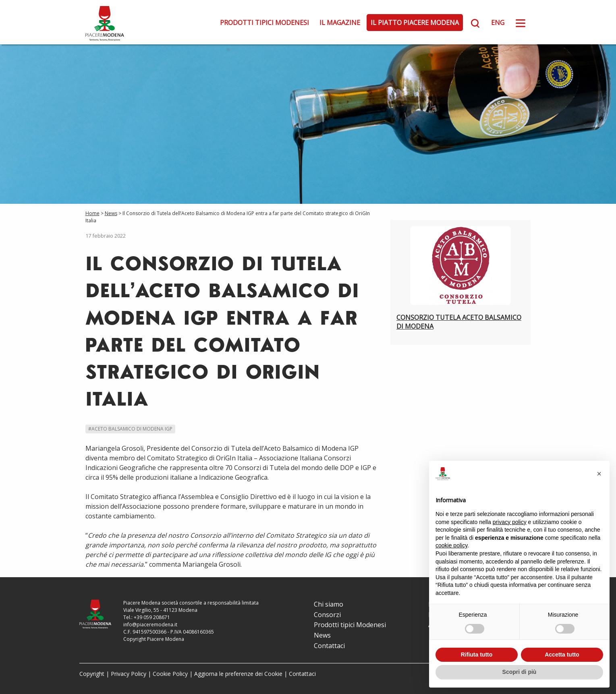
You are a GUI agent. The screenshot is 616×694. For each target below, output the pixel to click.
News (111, 213)
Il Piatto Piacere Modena (415, 23)
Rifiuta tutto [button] (477, 655)
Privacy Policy (129, 674)
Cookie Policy (170, 674)
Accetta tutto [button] (562, 655)
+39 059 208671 (152, 617)
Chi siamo (329, 604)
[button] (599, 474)
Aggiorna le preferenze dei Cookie (238, 674)
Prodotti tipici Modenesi (264, 23)
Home (92, 213)
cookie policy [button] (451, 545)
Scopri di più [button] (520, 672)
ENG (498, 23)
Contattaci (329, 646)
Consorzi (327, 615)
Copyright (92, 674)
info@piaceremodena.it (150, 625)
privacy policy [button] (510, 522)
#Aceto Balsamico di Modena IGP (130, 429)
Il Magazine (340, 23)
